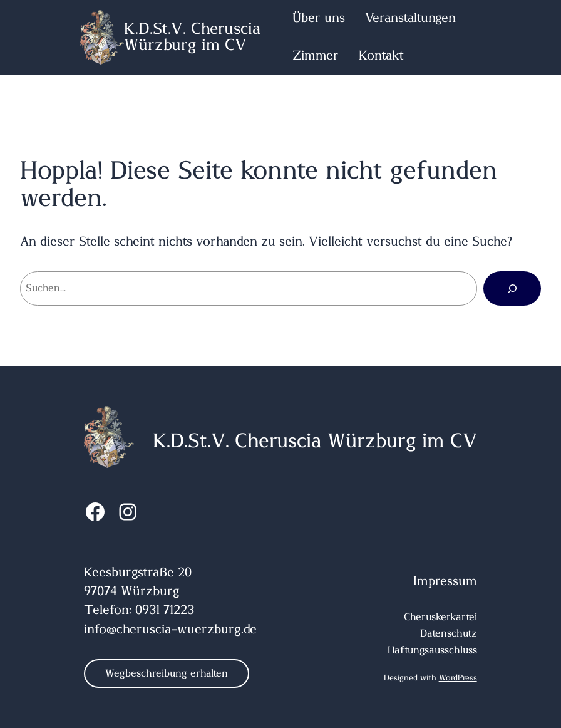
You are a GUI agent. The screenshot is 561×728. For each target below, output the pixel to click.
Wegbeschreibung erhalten (167, 673)
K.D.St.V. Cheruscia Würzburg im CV (192, 37)
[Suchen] (512, 288)
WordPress (458, 678)
